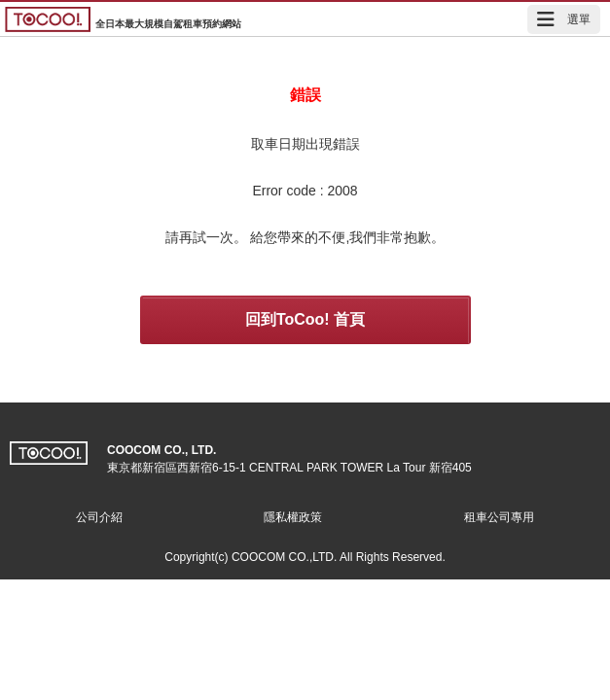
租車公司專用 (499, 517)
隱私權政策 (293, 517)
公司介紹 (99, 517)
